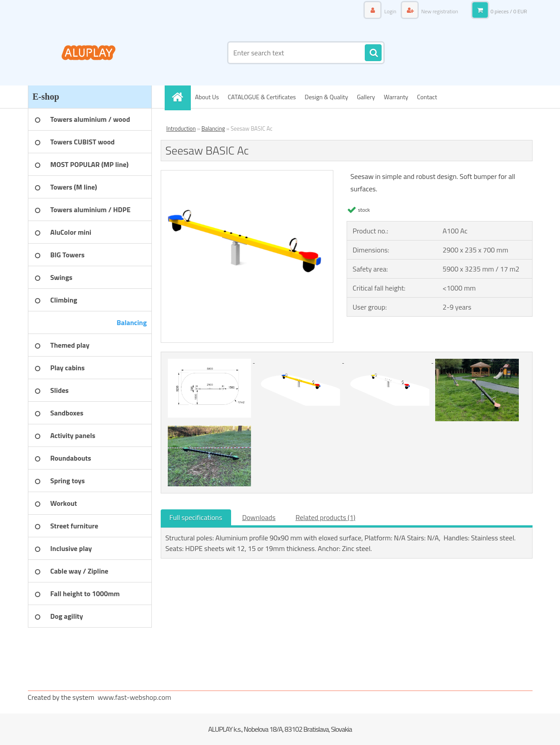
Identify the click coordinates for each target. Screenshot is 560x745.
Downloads (259, 517)
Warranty (396, 97)
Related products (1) (325, 517)
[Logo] (89, 53)
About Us (207, 97)
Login (390, 11)
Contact (427, 97)
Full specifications (196, 517)
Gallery (366, 97)
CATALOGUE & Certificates (262, 97)
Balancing (213, 128)
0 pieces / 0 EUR (509, 11)
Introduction (181, 128)
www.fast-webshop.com (135, 697)
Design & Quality (326, 97)
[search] (373, 53)
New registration (439, 11)
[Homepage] (181, 97)
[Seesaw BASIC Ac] (247, 174)
